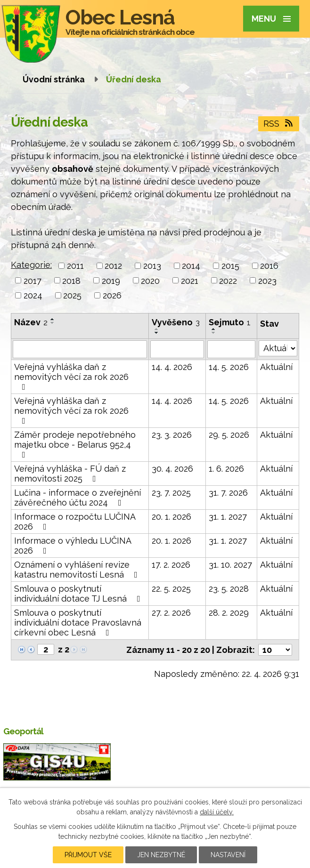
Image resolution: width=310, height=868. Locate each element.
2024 (33, 295)
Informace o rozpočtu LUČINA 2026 (75, 522)
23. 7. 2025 (171, 493)
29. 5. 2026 (229, 435)
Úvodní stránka (54, 79)
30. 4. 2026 (172, 469)
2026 (112, 295)
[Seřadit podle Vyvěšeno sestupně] (157, 333)
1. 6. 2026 (226, 469)
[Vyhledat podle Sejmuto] (231, 349)
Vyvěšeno (176, 322)
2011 (75, 266)
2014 (191, 266)
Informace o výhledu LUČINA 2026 (73, 546)
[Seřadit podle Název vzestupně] (53, 319)
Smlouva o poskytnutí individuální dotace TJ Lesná (79, 594)
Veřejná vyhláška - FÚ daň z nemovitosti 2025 (70, 474)
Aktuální (276, 367)
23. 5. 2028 (229, 589)
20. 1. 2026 (171, 517)
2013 (152, 266)
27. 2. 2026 (171, 613)
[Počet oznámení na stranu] (275, 650)
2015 (230, 266)
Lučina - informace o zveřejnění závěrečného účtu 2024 (77, 498)
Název (31, 322)
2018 (71, 280)
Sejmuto (230, 322)
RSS (279, 124)
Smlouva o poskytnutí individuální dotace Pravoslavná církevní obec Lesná (78, 623)
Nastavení (228, 855)
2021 (190, 280)
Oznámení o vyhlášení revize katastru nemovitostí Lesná (78, 570)
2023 (267, 280)
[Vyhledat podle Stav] (278, 348)
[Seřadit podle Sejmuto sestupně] (214, 333)
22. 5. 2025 (171, 589)
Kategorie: (31, 265)
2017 (33, 280)
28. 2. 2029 (229, 613)
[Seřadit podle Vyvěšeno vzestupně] (157, 329)
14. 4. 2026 (172, 367)
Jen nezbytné (161, 855)
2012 (113, 266)
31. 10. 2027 (230, 565)
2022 (228, 280)
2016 (269, 266)
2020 (150, 280)
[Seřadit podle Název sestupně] (53, 323)
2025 (72, 295)
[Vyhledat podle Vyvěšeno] (177, 349)
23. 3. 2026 (172, 435)
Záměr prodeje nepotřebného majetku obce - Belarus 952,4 (75, 444)
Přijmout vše (88, 855)
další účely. (217, 812)
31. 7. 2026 (228, 493)
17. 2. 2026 (171, 565)
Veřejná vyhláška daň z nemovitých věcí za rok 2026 (71, 377)
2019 (111, 280)
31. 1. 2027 (228, 517)
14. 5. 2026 (229, 367)
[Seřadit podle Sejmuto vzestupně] (214, 329)
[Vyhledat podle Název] (80, 349)
